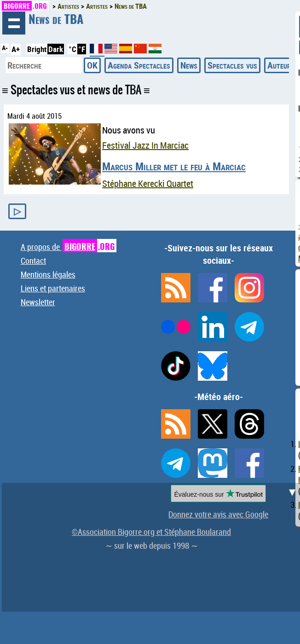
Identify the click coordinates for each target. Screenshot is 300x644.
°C (72, 49)
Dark (56, 49)
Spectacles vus (232, 65)
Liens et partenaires (53, 288)
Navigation (14, 23)
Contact (33, 261)
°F (82, 49)
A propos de (69, 247)
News (189, 65)
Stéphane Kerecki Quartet (148, 183)
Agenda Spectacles (139, 65)
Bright (37, 49)
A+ (16, 49)
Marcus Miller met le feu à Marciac (174, 166)
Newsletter (38, 302)
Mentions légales (48, 274)
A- (5, 48)
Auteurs (281, 65)
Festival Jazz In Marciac (145, 145)
